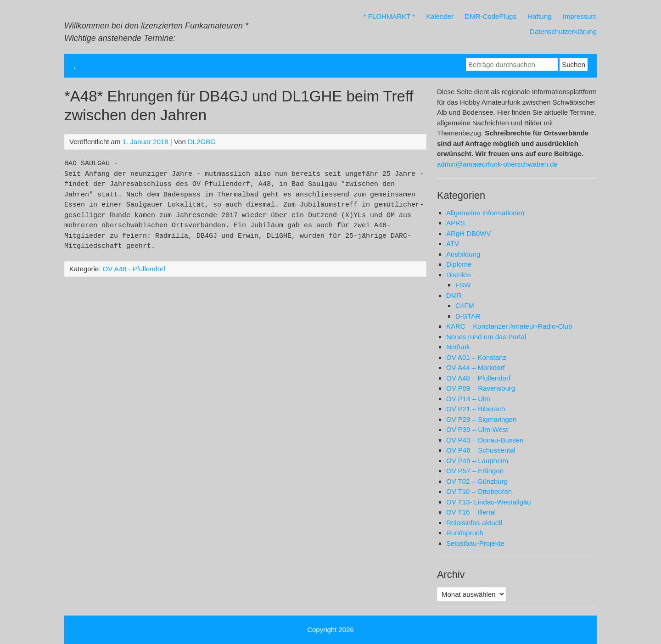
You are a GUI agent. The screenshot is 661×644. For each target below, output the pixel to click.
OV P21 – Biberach (476, 409)
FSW (463, 285)
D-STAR (468, 316)
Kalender (440, 16)
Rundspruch (465, 533)
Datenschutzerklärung (563, 31)
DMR (454, 295)
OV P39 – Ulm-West (477, 429)
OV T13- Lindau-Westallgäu (489, 502)
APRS (456, 223)
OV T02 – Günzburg (477, 481)
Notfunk (458, 347)
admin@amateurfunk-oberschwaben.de (497, 164)
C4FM (465, 305)
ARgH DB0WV (469, 233)
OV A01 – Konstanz (476, 357)
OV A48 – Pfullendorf (478, 378)
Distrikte (459, 275)
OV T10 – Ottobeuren (479, 491)
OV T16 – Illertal (471, 512)
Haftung (540, 16)
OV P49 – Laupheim (477, 461)
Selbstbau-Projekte (475, 543)
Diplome (459, 264)
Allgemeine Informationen (485, 213)
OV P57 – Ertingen (475, 471)
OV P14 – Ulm (468, 399)
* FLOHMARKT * (389, 16)
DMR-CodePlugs (490, 16)
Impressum (580, 16)
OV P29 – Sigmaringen (481, 419)
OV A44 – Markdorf (476, 367)
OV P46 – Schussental (481, 450)
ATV (453, 244)
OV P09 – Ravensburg (481, 388)
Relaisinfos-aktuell (474, 523)
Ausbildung (463, 254)
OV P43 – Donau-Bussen (485, 440)
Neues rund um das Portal (486, 337)
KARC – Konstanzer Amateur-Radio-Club (509, 326)
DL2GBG (202, 142)
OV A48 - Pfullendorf (134, 269)
